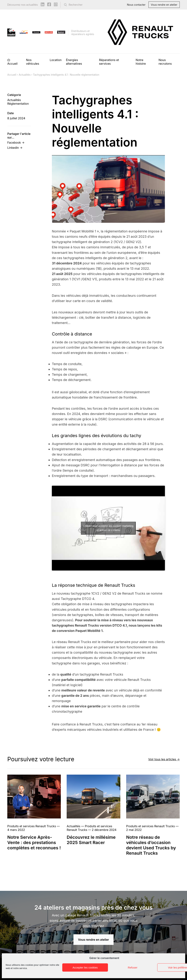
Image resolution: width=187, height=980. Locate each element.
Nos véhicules (33, 62)
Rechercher (76, 5)
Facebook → (16, 143)
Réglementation (18, 104)
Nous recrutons (165, 62)
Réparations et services (109, 62)
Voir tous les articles (162, 759)
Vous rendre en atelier (164, 5)
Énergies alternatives (74, 62)
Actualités (25, 75)
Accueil (12, 64)
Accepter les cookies (85, 967)
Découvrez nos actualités (23, 5)
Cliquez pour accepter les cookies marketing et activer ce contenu (108, 528)
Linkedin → (15, 148)
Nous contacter (136, 5)
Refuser (133, 967)
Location (56, 60)
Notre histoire (141, 62)
